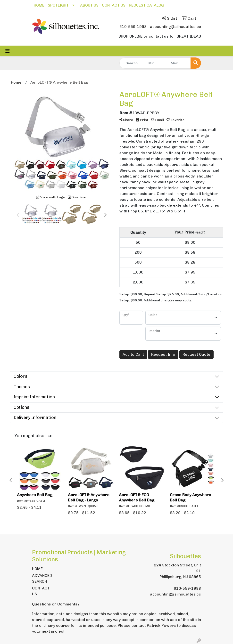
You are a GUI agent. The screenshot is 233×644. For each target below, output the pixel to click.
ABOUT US (89, 5)
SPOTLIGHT (58, 5)
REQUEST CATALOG (146, 5)
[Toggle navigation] (8, 51)
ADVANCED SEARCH (42, 578)
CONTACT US (114, 5)
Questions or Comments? (56, 604)
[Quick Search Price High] (179, 63)
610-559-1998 (133, 27)
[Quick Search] (133, 63)
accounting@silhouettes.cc (175, 27)
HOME (39, 5)
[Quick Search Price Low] (157, 63)
